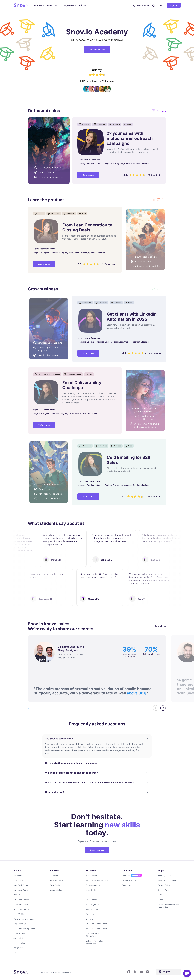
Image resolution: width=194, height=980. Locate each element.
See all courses (97, 849)
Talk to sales (140, 5)
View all (160, 625)
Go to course (88, 175)
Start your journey (97, 49)
